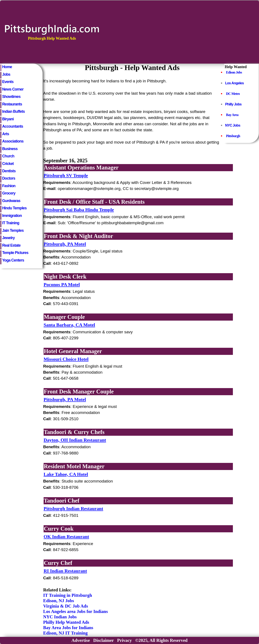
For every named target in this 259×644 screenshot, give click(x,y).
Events (8, 82)
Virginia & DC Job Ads (66, 606)
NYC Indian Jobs (60, 617)
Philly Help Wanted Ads (66, 622)
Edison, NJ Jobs (59, 601)
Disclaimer (103, 640)
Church (8, 156)
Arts (6, 134)
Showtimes (11, 97)
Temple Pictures (15, 253)
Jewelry (8, 238)
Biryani (8, 119)
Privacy (125, 640)
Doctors (9, 178)
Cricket (8, 164)
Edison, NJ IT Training (65, 633)
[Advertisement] (192, 32)
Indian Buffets (13, 111)
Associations (13, 141)
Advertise (81, 640)
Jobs (6, 74)
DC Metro (233, 94)
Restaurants (12, 104)
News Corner (13, 89)
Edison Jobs (234, 72)
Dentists (9, 171)
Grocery (9, 193)
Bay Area (232, 115)
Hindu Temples (14, 208)
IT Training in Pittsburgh (68, 595)
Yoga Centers (13, 260)
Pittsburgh (233, 136)
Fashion (9, 186)
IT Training (11, 223)
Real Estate (11, 245)
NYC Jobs (233, 125)
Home (7, 67)
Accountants (13, 126)
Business (10, 149)
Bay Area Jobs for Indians (68, 628)
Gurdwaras (11, 201)
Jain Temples (13, 230)
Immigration (12, 216)
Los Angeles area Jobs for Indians (76, 611)
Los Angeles (234, 83)
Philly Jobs (233, 104)
